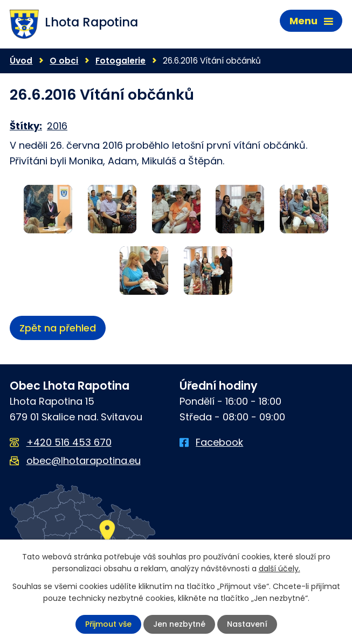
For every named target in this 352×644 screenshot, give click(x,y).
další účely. (279, 569)
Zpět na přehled (58, 328)
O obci (64, 61)
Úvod (21, 61)
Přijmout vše (108, 624)
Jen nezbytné (179, 624)
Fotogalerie (120, 61)
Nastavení (247, 624)
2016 (57, 126)
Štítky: (26, 126)
